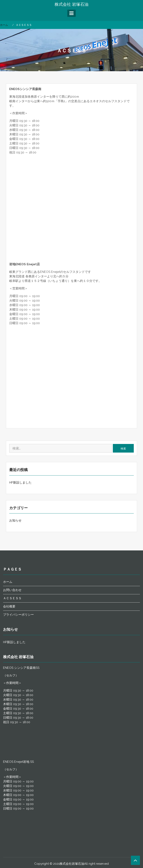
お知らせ (15, 520)
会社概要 (9, 606)
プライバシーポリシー (18, 615)
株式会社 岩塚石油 (71, 4)
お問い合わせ (12, 590)
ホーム (8, 582)
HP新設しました (20, 483)
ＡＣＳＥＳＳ (12, 598)
